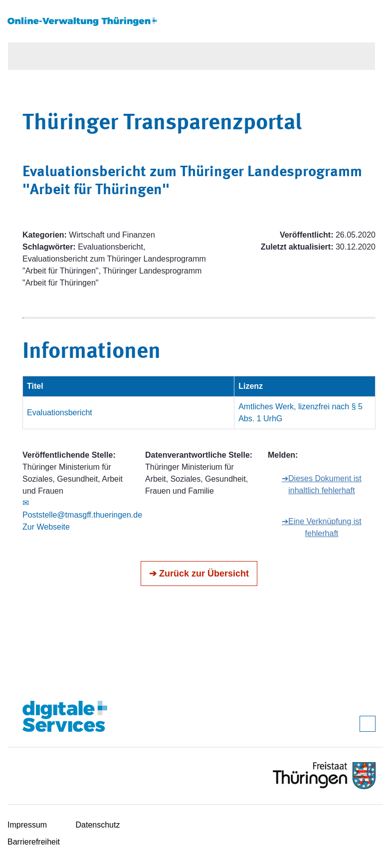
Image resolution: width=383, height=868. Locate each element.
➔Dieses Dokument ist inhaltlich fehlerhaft (322, 484)
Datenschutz (98, 825)
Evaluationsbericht (60, 413)
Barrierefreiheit (34, 842)
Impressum (27, 825)
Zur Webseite (46, 527)
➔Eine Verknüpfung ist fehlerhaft (322, 527)
